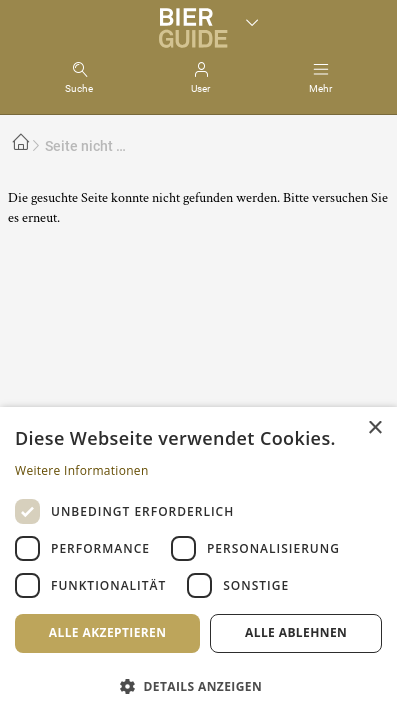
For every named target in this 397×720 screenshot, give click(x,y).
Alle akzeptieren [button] (108, 632)
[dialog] (198, 563)
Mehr (320, 88)
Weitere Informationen (82, 470)
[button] (198, 685)
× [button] (374, 428)
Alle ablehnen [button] (296, 632)
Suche (79, 88)
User (200, 88)
